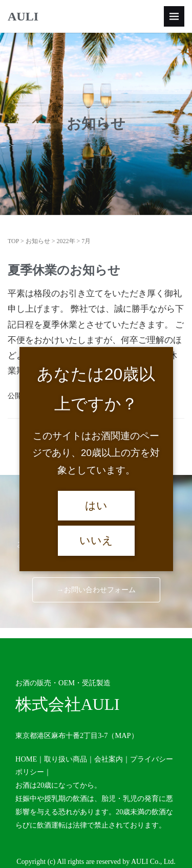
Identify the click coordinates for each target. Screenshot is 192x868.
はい (96, 506)
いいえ (96, 540)
